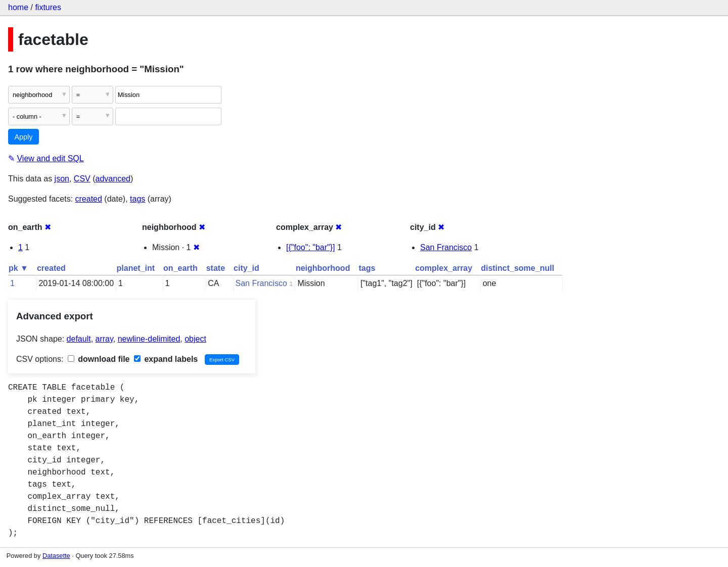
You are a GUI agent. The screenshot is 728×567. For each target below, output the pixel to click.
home (18, 7)
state (216, 268)
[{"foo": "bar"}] (311, 247)
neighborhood (323, 268)
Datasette (56, 556)
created (89, 199)
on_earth (180, 268)
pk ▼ (18, 268)
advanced (113, 179)
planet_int (136, 268)
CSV (82, 179)
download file (99, 359)
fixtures (48, 7)
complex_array (444, 268)
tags (138, 199)
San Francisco (446, 247)
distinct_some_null (517, 268)
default (79, 339)
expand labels (166, 359)
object (195, 339)
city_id (246, 268)
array (104, 339)
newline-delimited (149, 339)
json (62, 179)
